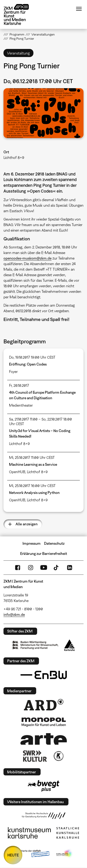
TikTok (57, 568)
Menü (79, 9)
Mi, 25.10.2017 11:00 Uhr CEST (32, 457)
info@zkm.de (14, 614)
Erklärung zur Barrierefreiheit (44, 553)
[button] (43, 113)
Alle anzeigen (27, 524)
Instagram (31, 568)
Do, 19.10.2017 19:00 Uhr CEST (32, 357)
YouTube (44, 568)
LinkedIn (70, 568)
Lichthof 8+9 (14, 157)
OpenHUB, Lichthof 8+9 (28, 472)
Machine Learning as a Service (33, 464)
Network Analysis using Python (34, 493)
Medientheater (21, 405)
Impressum (32, 543)
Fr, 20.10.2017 (19, 385)
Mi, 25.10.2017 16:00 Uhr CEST (32, 486)
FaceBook (18, 568)
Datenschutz (54, 543)
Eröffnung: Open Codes (28, 364)
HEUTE (13, 855)
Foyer (13, 372)
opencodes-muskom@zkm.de (27, 258)
